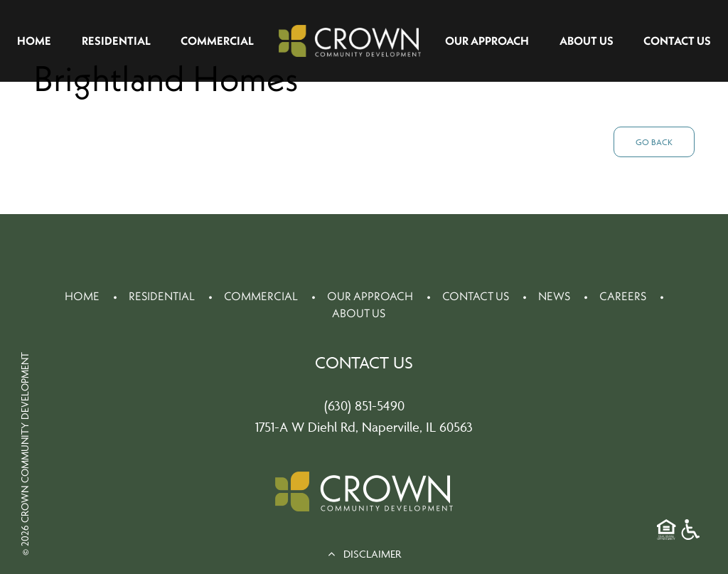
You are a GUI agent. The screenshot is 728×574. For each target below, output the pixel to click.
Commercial (217, 41)
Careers (623, 296)
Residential (116, 41)
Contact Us (677, 41)
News (554, 296)
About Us (587, 41)
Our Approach (487, 41)
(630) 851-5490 (364, 405)
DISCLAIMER (364, 554)
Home (34, 41)
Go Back (654, 142)
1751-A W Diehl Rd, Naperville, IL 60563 (364, 427)
